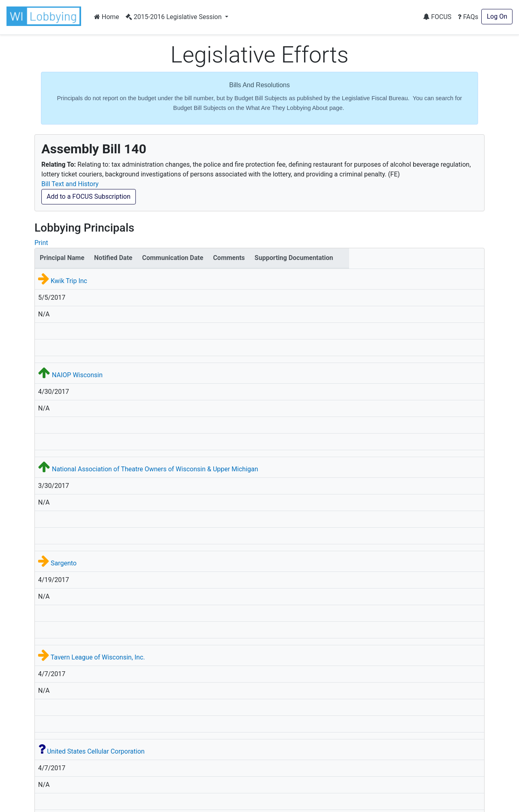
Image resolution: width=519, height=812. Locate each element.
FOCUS (437, 17)
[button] (45, 16)
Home (107, 17)
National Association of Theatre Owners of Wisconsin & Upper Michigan (155, 469)
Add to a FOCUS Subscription (89, 197)
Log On (497, 16)
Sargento (64, 563)
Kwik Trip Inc (69, 281)
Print (41, 243)
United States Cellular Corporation (96, 751)
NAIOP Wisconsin (77, 375)
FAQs (468, 17)
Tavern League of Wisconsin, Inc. (98, 657)
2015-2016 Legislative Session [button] (175, 17)
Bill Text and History (70, 184)
